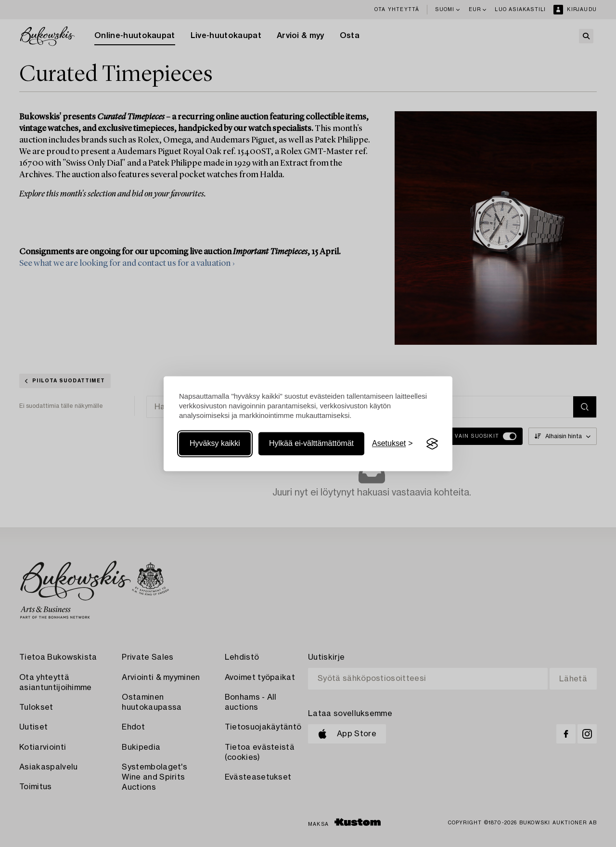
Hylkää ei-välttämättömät (311, 444)
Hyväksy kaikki (215, 444)
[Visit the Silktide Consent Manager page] (432, 444)
